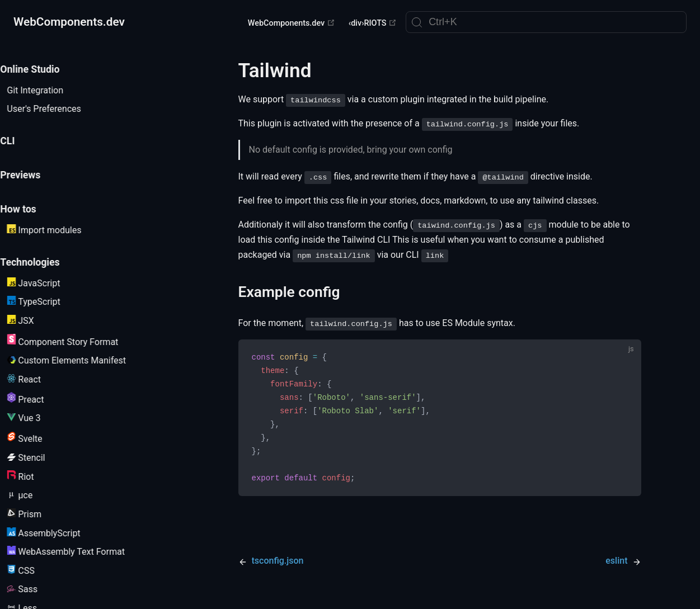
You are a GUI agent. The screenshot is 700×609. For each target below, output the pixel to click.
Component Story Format (76, 341)
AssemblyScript (57, 533)
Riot (34, 476)
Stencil (39, 458)
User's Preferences (57, 109)
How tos (31, 209)
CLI (21, 141)
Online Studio (43, 69)
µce (33, 495)
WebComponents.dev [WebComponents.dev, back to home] (69, 22)
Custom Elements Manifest (80, 360)
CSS (34, 570)
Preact (39, 398)
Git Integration (48, 90)
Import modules (57, 230)
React (37, 379)
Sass (36, 589)
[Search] (546, 22)
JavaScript (47, 283)
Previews (34, 175)
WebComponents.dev (292, 23)
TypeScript (47, 301)
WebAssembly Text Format (79, 551)
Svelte (38, 438)
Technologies (43, 262)
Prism (37, 514)
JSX (34, 320)
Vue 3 (37, 418)
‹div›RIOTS (373, 23)
